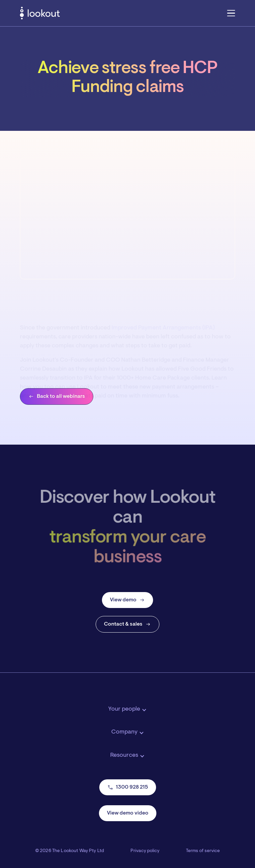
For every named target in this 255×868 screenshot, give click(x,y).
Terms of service (203, 851)
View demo (127, 600)
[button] (231, 13)
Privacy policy (145, 851)
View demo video (128, 813)
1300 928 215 (128, 787)
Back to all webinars (57, 396)
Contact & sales (127, 624)
